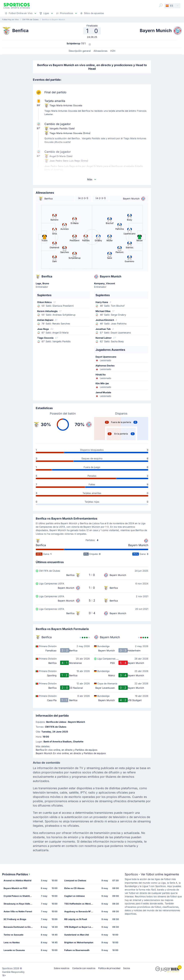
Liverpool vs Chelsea (75, 880)
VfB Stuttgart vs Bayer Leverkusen (80, 927)
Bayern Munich (138, 545)
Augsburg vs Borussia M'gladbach (80, 911)
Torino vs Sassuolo (13, 935)
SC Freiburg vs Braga (15, 919)
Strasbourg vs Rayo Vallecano (19, 904)
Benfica (41, 545)
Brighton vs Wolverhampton (79, 942)
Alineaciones (100, 51)
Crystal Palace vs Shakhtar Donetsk (19, 896)
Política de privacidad (109, 968)
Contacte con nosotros (84, 968)
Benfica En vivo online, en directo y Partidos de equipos (67, 750)
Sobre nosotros (62, 968)
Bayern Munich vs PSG (15, 888)
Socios (127, 968)
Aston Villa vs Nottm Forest (18, 911)
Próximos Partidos (17, 874)
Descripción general (80, 51)
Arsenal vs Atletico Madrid (18, 880)
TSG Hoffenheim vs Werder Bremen (80, 904)
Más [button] (92, 179)
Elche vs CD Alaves (74, 888)
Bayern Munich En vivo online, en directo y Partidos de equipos (71, 753)
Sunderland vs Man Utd (77, 935)
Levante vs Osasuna (14, 950)
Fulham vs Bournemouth (77, 950)
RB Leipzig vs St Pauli (76, 919)
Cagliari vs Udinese (74, 896)
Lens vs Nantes (12, 942)
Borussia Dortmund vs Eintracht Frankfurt (19, 927)
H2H (113, 51)
